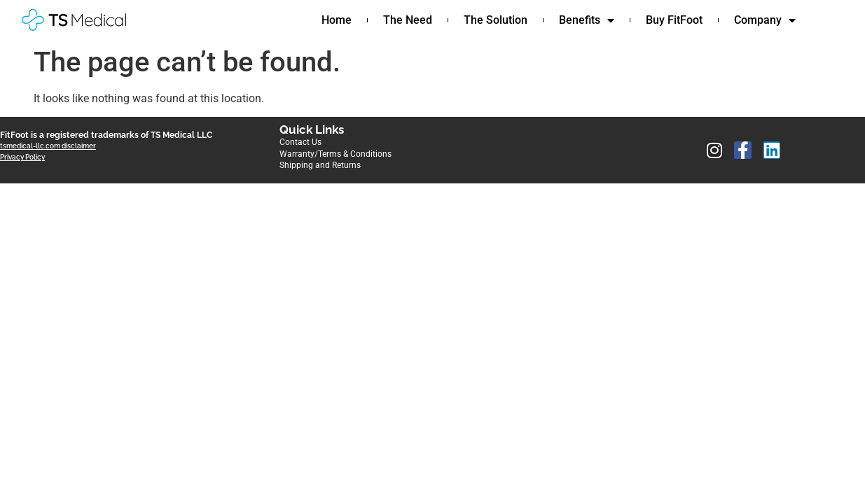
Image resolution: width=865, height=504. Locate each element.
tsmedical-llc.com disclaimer (48, 146)
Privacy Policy (22, 157)
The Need (408, 20)
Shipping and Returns (320, 165)
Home (337, 20)
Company (765, 20)
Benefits (587, 20)
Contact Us (300, 142)
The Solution (496, 20)
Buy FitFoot (674, 20)
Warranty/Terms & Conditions (335, 154)
